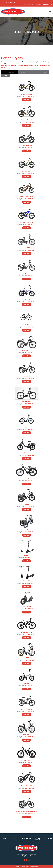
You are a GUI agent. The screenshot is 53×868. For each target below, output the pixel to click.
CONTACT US (48, 838)
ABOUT (16, 838)
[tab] (10, 72)
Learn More (26, 100)
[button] (50, 11)
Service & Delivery (37, 839)
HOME (5, 838)
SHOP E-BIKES (26, 838)
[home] (13, 12)
